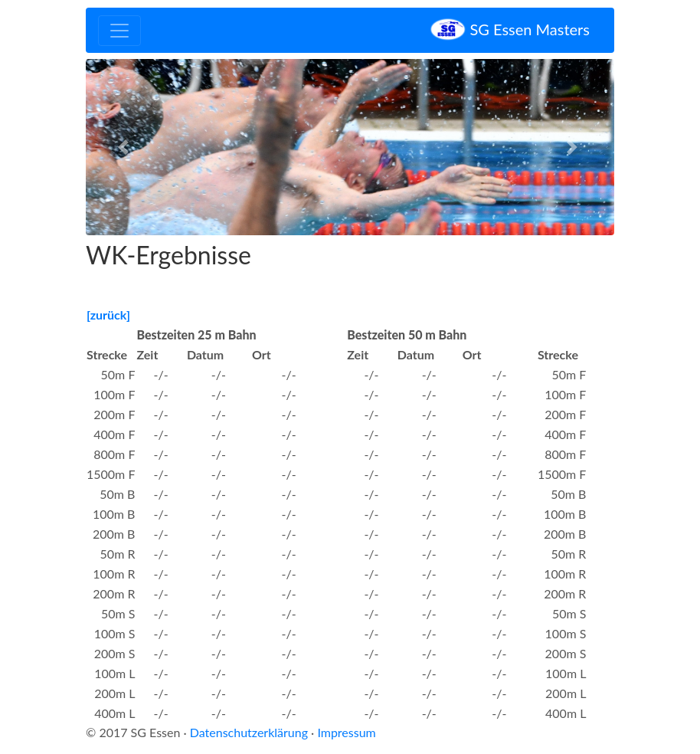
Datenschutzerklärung (249, 732)
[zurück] (108, 315)
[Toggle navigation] (119, 31)
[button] (126, 147)
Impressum (346, 732)
